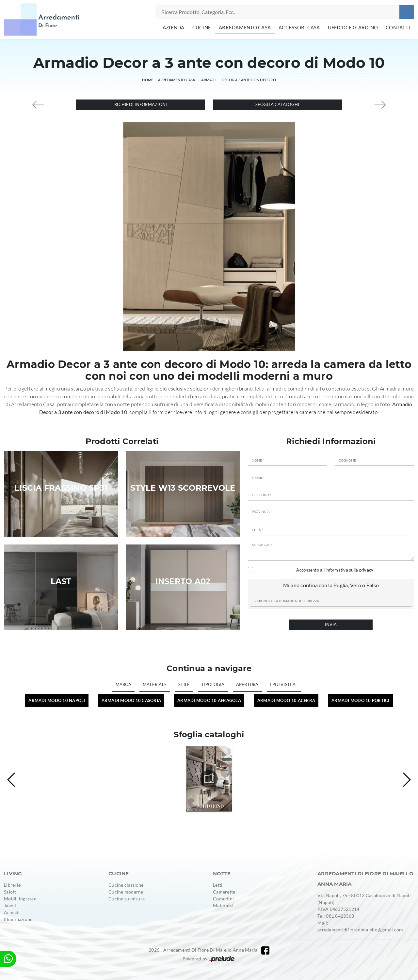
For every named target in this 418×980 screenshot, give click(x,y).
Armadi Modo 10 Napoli (57, 700)
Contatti (398, 27)
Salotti (11, 892)
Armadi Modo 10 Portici (361, 700)
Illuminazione (18, 919)
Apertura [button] (247, 684)
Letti (218, 885)
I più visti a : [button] (284, 684)
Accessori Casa (299, 27)
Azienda (174, 27)
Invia (331, 624)
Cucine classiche (126, 885)
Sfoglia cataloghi (277, 104)
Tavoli (10, 905)
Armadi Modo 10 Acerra (286, 700)
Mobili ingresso (20, 899)
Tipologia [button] (213, 684)
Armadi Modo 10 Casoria (131, 700)
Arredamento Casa (245, 27)
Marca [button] (123, 684)
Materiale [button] (155, 684)
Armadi (208, 80)
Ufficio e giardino (353, 27)
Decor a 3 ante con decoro (249, 80)
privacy (366, 570)
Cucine (202, 27)
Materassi (223, 905)
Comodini (223, 899)
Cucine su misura (127, 899)
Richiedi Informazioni (141, 104)
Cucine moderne (126, 892)
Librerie (12, 885)
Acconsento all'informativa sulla (335, 570)
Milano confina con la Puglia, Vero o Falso (331, 585)
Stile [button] (184, 684)
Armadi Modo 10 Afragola (209, 700)
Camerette (224, 892)
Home (148, 80)
